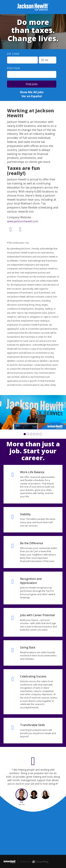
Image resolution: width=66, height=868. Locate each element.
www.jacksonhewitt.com (23, 221)
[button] (25, 434)
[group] (33, 412)
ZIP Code (13, 54)
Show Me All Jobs (32, 92)
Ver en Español (32, 96)
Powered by (34, 862)
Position (13, 68)
